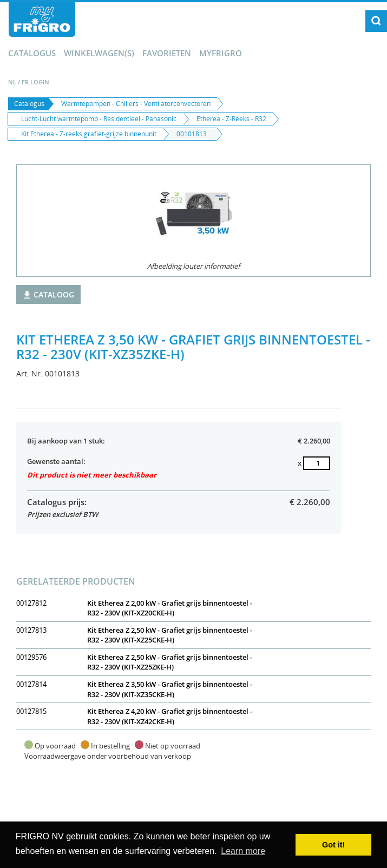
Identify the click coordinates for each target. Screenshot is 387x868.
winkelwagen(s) (99, 53)
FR (25, 82)
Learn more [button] (243, 851)
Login (40, 82)
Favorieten (167, 53)
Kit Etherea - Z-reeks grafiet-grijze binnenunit (89, 134)
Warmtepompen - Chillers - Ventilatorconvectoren (136, 104)
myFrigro (221, 53)
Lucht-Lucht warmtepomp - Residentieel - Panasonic (99, 119)
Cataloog (48, 294)
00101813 (192, 134)
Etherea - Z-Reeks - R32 (231, 119)
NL (12, 82)
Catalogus (32, 53)
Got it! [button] (333, 845)
